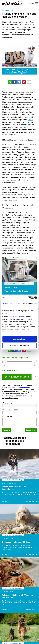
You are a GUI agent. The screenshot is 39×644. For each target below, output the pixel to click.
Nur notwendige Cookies (20, 345)
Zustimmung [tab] (7, 303)
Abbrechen (7, 430)
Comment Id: (7, 403)
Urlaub (30, 120)
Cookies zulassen (20, 339)
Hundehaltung (8, 10)
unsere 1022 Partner (17, 317)
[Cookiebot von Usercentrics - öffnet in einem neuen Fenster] (28, 297)
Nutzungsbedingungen (21, 387)
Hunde (26, 127)
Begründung (7, 417)
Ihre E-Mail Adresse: (10, 410)
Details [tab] (18, 303)
